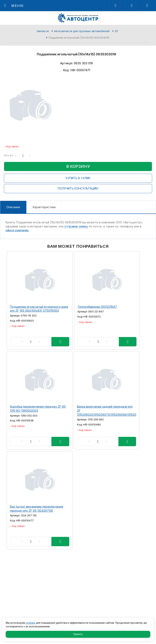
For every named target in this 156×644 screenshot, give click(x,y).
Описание (13, 207)
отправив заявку (76, 226)
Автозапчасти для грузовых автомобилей (82, 31)
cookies (30, 623)
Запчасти (43, 31)
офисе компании (17, 230)
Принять (78, 634)
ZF (116, 31)
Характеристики (44, 207)
